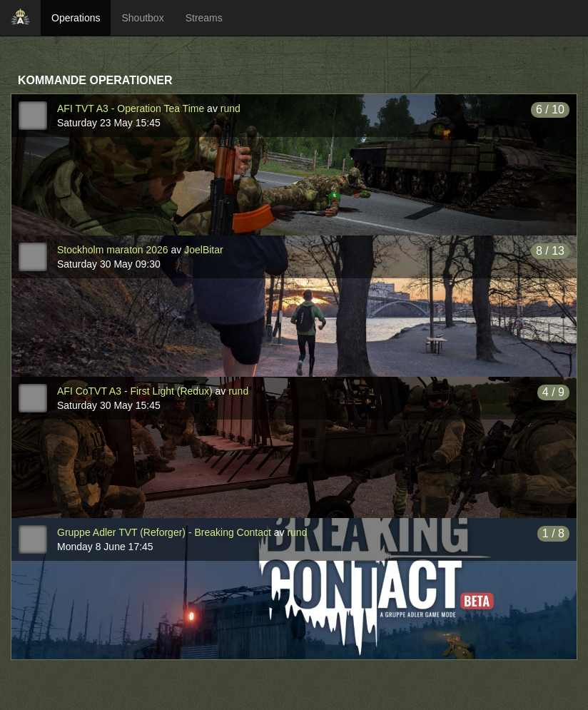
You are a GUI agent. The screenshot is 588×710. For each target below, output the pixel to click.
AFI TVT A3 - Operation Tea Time (131, 108)
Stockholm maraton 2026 (113, 250)
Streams (204, 18)
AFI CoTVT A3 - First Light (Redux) (135, 391)
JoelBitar (203, 250)
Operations (76, 18)
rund (230, 108)
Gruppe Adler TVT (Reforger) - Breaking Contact (164, 532)
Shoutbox (142, 18)
